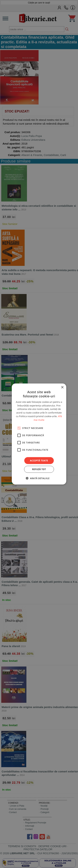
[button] (39, 478)
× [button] (62, 387)
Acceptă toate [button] (39, 460)
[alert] (39, 434)
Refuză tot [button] (39, 469)
